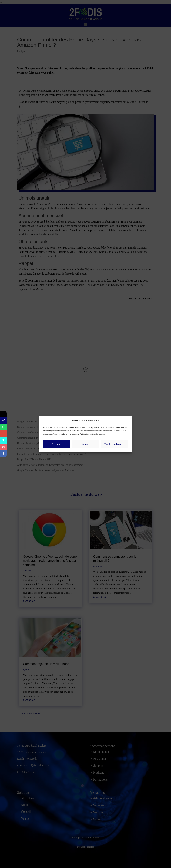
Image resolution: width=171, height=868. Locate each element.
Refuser (85, 453)
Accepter (56, 453)
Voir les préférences (114, 453)
